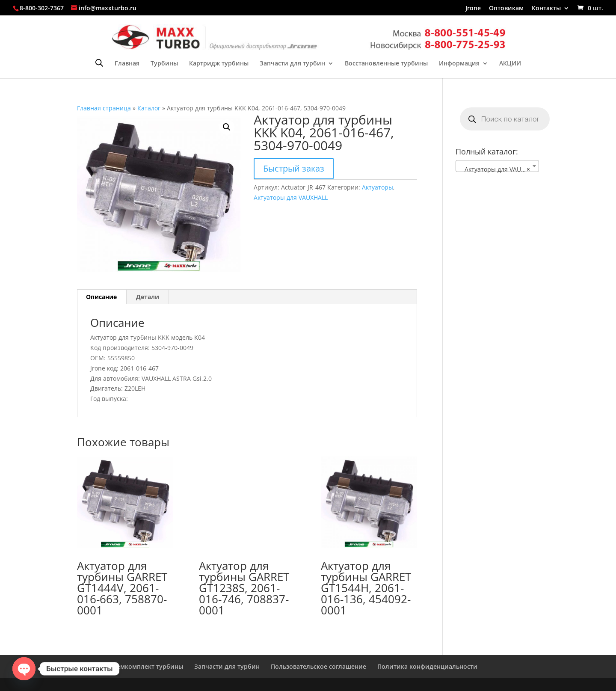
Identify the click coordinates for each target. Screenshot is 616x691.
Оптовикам (506, 9)
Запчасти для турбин (292, 64)
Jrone (473, 9)
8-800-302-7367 (42, 8)
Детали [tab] (148, 297)
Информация (459, 64)
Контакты (546, 9)
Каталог (149, 108)
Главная (127, 64)
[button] (227, 127)
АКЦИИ (510, 64)
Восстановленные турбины (386, 64)
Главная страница (104, 108)
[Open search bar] (99, 63)
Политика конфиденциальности (427, 666)
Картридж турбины (219, 64)
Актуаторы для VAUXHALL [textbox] (499, 169)
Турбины (164, 64)
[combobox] (497, 166)
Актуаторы (378, 187)
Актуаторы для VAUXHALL (291, 197)
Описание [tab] (101, 297)
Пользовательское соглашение (318, 666)
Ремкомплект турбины (148, 666)
